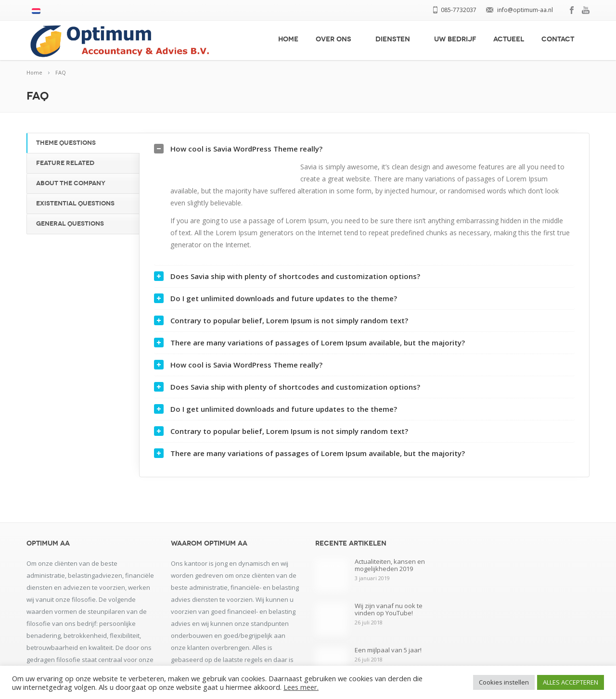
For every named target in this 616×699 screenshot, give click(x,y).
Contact (561, 39)
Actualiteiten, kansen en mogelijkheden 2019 (390, 575)
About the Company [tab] (71, 183)
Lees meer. (301, 687)
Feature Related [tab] (65, 163)
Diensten (396, 39)
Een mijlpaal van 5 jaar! (388, 660)
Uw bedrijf (455, 39)
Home (288, 39)
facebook (572, 10)
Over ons (337, 39)
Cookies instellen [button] (504, 682)
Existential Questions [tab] (75, 203)
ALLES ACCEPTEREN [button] (571, 682)
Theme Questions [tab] (66, 143)
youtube (586, 10)
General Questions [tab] (70, 224)
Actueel (509, 39)
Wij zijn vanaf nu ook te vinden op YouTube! (389, 619)
